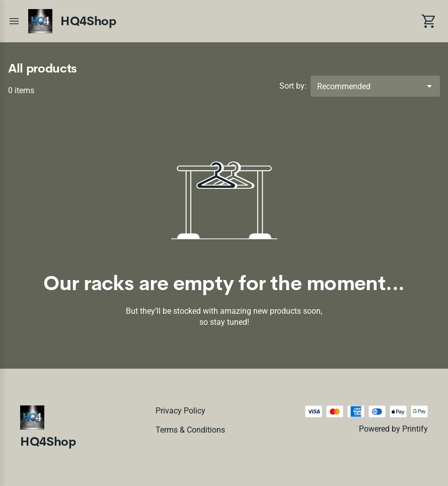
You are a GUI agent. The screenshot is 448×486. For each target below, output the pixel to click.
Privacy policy (180, 411)
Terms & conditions (190, 430)
